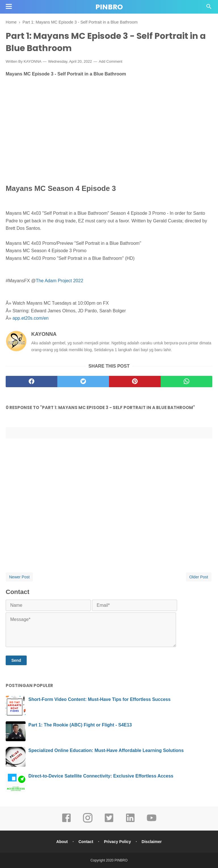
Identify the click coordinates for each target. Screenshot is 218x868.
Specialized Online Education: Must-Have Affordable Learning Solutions (106, 750)
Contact (86, 842)
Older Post (199, 577)
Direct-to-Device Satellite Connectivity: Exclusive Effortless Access (101, 776)
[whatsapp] (186, 382)
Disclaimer (152, 842)
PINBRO (109, 7)
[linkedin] (130, 822)
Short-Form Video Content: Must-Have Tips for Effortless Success (99, 699)
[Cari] (209, 8)
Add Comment (111, 61)
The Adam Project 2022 (59, 281)
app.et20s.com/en (31, 318)
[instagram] (88, 822)
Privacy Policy (117, 842)
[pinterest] (135, 382)
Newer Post (19, 577)
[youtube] (152, 822)
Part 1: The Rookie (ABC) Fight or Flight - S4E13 (80, 725)
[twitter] (83, 382)
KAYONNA (44, 334)
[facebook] (32, 382)
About (62, 842)
